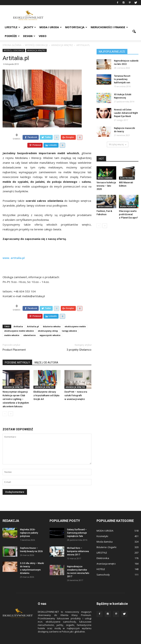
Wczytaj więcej (118, 144)
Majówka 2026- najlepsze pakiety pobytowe (29, 524)
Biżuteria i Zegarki (106, 539)
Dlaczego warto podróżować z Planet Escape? (128, 214)
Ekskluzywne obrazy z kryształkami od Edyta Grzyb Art (46, 387)
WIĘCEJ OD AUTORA (46, 354)
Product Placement (14, 341)
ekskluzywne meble (75, 318)
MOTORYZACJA (76, 27)
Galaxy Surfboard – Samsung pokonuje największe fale (77, 524)
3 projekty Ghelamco (79, 341)
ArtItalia (18, 318)
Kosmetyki (102, 528)
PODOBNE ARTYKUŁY (17, 354)
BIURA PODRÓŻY (128, 207)
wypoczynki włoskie (50, 327)
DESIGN (29, 36)
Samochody (103, 566)
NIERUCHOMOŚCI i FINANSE (109, 27)
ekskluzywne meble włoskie (19, 322)
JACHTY (30, 27)
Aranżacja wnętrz (36, 50)
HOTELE (101, 561)
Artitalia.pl (33, 318)
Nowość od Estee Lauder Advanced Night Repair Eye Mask (126, 113)
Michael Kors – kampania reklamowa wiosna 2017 (78, 543)
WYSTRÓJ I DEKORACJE (14, 50)
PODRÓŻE (12, 36)
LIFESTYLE (12, 27)
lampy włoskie (69, 322)
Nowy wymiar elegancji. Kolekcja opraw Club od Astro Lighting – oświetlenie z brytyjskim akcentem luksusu (16, 391)
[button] (134, 32)
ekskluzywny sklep (48, 322)
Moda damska (105, 178)
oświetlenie (29, 327)
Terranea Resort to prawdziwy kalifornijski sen (122, 79)
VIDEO (43, 36)
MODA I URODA (51, 27)
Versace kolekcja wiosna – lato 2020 (106, 186)
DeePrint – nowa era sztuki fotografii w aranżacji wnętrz (76, 387)
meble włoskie (12, 327)
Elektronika (127, 178)
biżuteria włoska (52, 318)
